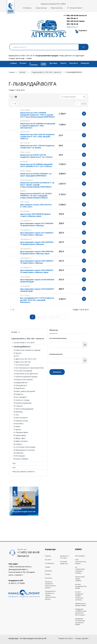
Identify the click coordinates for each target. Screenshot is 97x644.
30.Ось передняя (20, 397)
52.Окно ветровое (21, 418)
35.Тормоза (18, 406)
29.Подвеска (18, 394)
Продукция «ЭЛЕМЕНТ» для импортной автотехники (81, 612)
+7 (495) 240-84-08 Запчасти (75, 15)
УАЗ (14, 467)
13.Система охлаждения (23, 371)
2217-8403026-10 (26, 221)
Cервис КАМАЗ (44, 64)
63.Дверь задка (19, 438)
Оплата (63, 63)
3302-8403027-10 (26, 258)
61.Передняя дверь (21, 432)
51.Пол (16, 415)
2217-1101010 (25, 295)
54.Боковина (18, 424)
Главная (13, 63)
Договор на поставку (64, 557)
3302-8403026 (25, 211)
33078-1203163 (25, 152)
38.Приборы (18, 412)
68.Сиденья (18, 444)
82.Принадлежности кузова (24, 450)
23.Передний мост (21, 385)
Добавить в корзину (84, 114)
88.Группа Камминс (21, 459)
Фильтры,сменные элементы (23, 472)
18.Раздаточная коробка (23, 379)
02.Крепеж (18, 353)
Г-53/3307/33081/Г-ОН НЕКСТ (24, 343)
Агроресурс (13, 638)
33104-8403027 (25, 286)
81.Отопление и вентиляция (24, 447)
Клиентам (85, 63)
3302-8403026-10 (26, 239)
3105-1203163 (25, 132)
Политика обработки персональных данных (50, 585)
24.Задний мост (20, 388)
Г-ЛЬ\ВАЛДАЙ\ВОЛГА (21, 347)
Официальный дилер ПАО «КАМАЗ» (53, 4)
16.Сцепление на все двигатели (26, 374)
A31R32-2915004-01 (27, 180)
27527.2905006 (25, 110)
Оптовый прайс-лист (64, 563)
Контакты (74, 63)
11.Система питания (21, 365)
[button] (76, 8)
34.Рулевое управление (23, 403)
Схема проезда (41, 8)
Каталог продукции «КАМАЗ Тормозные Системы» (79, 596)
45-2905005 (24, 162)
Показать (57, 372)
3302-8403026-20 (26, 249)
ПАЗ (14, 463)
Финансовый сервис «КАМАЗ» (80, 579)
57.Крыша (17, 429)
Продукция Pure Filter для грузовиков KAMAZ (80, 622)
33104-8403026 (25, 277)
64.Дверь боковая (21, 441)
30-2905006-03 (25, 121)
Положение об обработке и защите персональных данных (50, 595)
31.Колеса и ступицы (21, 400)
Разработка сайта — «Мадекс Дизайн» (73, 638)
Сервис (48, 567)
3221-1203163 (25, 143)
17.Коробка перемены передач (25, 377)
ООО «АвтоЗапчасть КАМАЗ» (81, 562)
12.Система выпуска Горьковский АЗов (29, 368)
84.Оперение (18, 453)
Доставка (53, 63)
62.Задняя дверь (20, 435)
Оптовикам (27, 8)
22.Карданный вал (20, 382)
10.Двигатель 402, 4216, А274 (25, 359)
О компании (34, 64)
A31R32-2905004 (26, 171)
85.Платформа (19, 456)
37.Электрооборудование (23, 409)
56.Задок (17, 426)
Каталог (23, 63)
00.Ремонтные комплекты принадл (27, 350)
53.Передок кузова (21, 421)
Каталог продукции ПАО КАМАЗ (81, 586)
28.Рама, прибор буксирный (24, 391)
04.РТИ (16, 356)
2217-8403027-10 (26, 230)
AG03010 (23, 191)
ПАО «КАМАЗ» (80, 556)
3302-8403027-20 (26, 268)
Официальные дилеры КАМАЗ (81, 604)
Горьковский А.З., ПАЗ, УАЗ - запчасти (46, 72)
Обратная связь (57, 8)
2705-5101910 (25, 202)
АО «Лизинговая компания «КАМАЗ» (80, 570)
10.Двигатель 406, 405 (22, 362)
